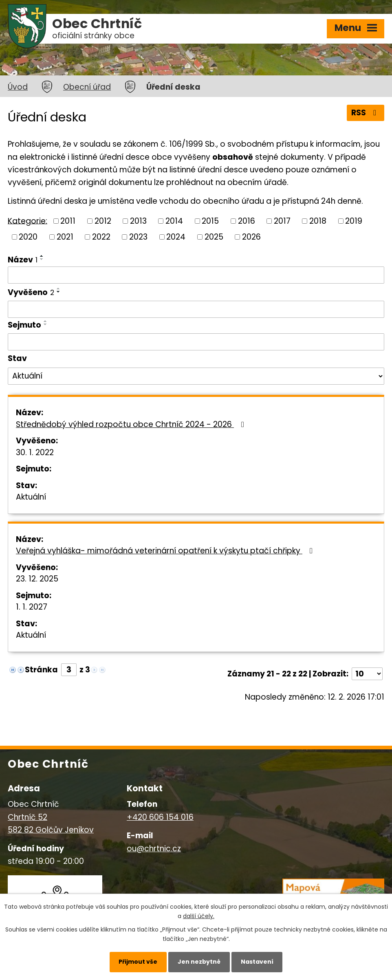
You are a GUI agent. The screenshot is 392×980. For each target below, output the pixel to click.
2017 (282, 221)
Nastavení (257, 962)
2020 (28, 237)
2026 (251, 237)
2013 (138, 221)
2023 (138, 237)
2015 (210, 221)
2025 (214, 237)
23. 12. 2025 (37, 579)
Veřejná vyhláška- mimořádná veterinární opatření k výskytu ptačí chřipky (166, 551)
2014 (174, 221)
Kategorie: (28, 221)
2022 (101, 237)
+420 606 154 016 (160, 817)
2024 (176, 237)
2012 (103, 221)
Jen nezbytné (199, 962)
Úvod (18, 87)
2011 (68, 221)
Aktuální (31, 497)
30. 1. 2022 (35, 453)
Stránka (41, 670)
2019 (354, 221)
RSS (365, 113)
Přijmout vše (138, 962)
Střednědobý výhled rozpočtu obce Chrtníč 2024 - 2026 (132, 424)
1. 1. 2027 (32, 607)
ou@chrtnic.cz (154, 849)
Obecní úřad (87, 87)
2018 (318, 221)
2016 (247, 221)
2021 (65, 237)
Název (23, 260)
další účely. (199, 916)
